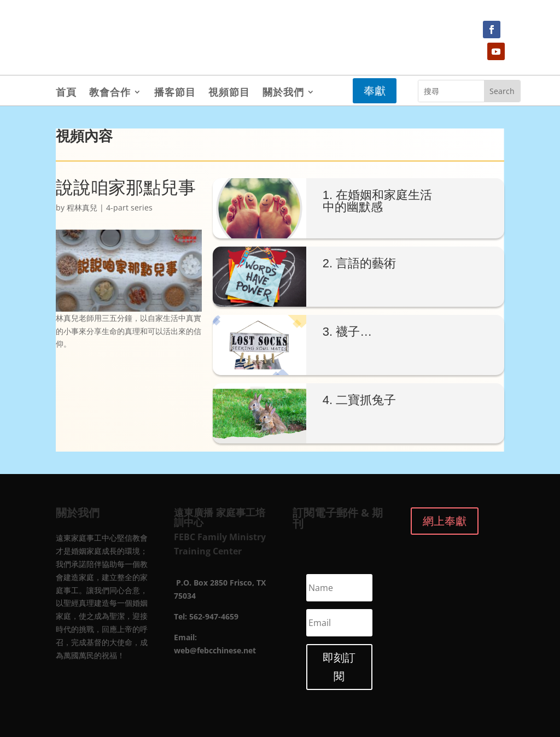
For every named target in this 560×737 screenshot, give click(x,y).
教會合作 (110, 93)
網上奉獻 (445, 521)
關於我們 (283, 93)
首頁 (66, 93)
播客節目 (175, 93)
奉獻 (375, 90)
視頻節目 (229, 93)
